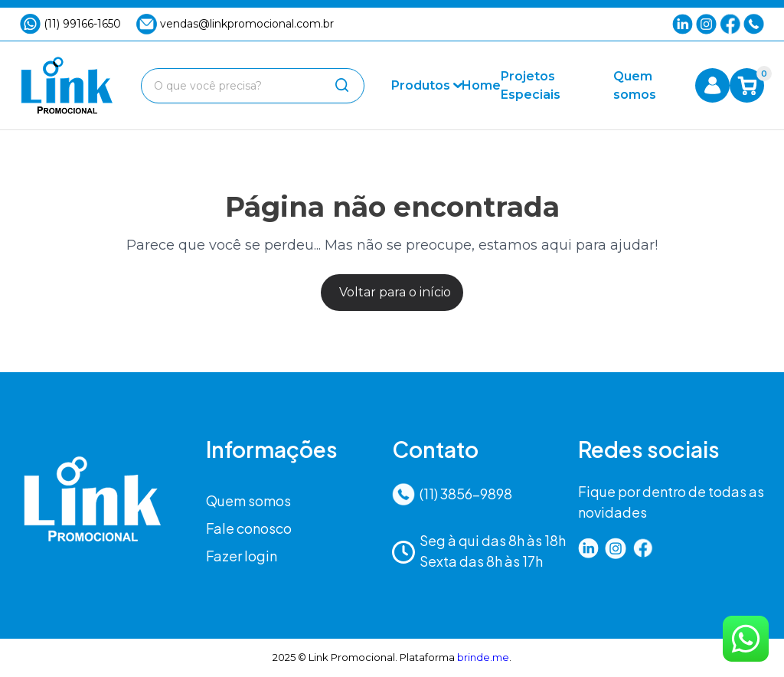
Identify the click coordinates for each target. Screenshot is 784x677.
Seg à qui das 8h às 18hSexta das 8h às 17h (479, 551)
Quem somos (248, 500)
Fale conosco (249, 528)
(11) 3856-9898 (452, 494)
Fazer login (242, 556)
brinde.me (483, 657)
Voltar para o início (395, 292)
